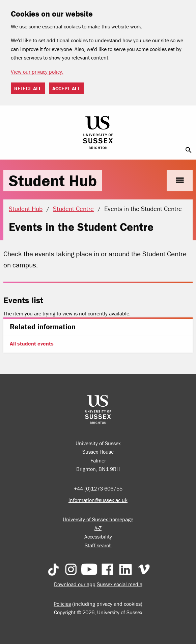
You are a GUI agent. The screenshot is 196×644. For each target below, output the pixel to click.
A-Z (98, 528)
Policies (62, 604)
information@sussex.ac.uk (98, 500)
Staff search (98, 545)
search (189, 150)
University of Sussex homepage (98, 519)
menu (180, 180)
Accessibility (98, 536)
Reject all (28, 88)
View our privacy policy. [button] (37, 72)
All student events (32, 343)
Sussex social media (120, 584)
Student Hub (53, 181)
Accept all (66, 88)
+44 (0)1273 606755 (98, 488)
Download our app (75, 584)
